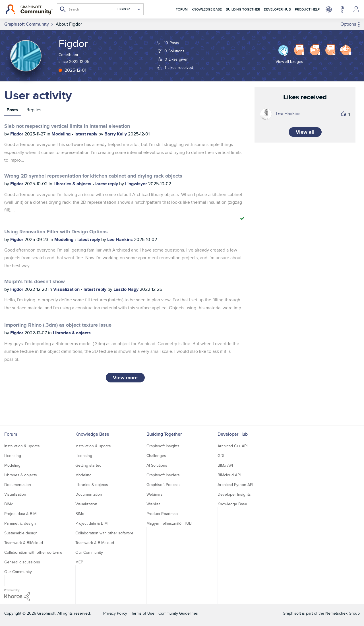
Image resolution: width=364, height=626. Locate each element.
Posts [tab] (12, 110)
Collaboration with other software (33, 552)
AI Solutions (157, 465)
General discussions (22, 562)
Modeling (62, 134)
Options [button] (348, 24)
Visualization (67, 289)
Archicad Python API (235, 485)
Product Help (307, 9)
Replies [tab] (34, 110)
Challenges (156, 456)
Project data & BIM (20, 514)
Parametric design (20, 523)
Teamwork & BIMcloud (24, 543)
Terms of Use (143, 613)
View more (125, 378)
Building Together (243, 9)
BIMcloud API (229, 475)
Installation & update (22, 446)
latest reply (86, 134)
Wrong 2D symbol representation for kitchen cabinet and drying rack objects (93, 176)
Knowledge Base (207, 9)
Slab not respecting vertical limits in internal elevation (67, 126)
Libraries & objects (73, 184)
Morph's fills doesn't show (35, 281)
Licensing (13, 456)
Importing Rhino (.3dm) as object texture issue (58, 325)
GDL (221, 456)
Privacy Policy (115, 613)
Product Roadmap (162, 514)
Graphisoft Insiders (163, 475)
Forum (182, 9)
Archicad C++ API (232, 446)
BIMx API (225, 465)
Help (342, 9)
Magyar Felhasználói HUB (169, 523)
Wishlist (153, 504)
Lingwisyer (137, 184)
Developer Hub (277, 9)
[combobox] (100, 9)
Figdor (17, 134)
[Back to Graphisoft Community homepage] (29, 9)
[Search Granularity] (126, 9)
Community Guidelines (178, 613)
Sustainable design (21, 533)
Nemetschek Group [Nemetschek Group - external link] (343, 613)
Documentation (18, 485)
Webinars (155, 494)
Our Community (18, 572)
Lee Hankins (121, 239)
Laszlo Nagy (127, 289)
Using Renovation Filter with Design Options (56, 232)
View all (305, 132)
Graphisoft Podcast (163, 485)
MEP (79, 562)
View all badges (289, 61)
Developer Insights (234, 494)
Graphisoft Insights (163, 446)
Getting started (88, 465)
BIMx (9, 504)
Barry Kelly (116, 134)
